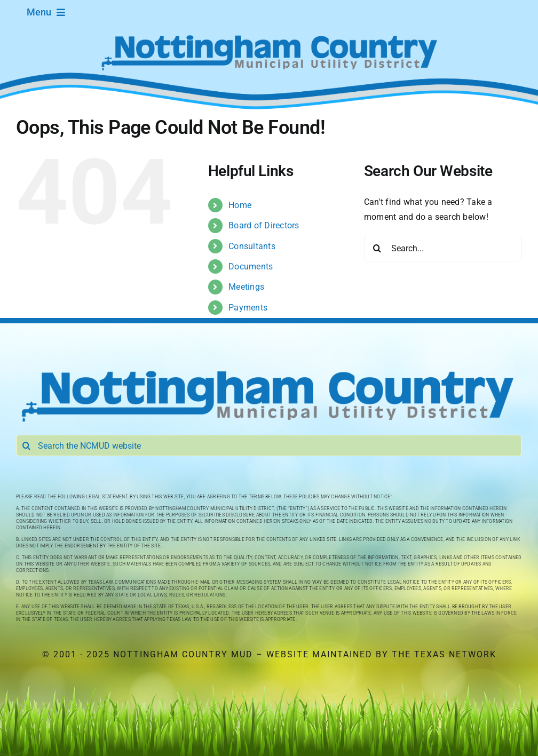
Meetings (246, 287)
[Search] (377, 248)
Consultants (252, 246)
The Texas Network (444, 654)
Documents (251, 266)
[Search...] (443, 248)
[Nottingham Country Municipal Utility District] (269, 370)
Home (240, 205)
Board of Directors (264, 225)
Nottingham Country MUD (183, 654)
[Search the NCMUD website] (269, 445)
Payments (248, 308)
